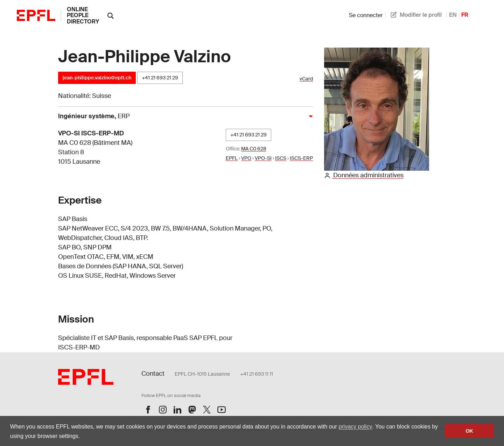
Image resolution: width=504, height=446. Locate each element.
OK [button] (469, 431)
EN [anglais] (453, 15)
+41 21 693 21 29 (160, 78)
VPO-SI (263, 158)
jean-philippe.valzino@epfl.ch (97, 78)
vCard (306, 79)
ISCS (281, 158)
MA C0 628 (254, 149)
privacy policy (355, 427)
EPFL (232, 158)
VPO (246, 158)
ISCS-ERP (301, 158)
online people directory (83, 15)
